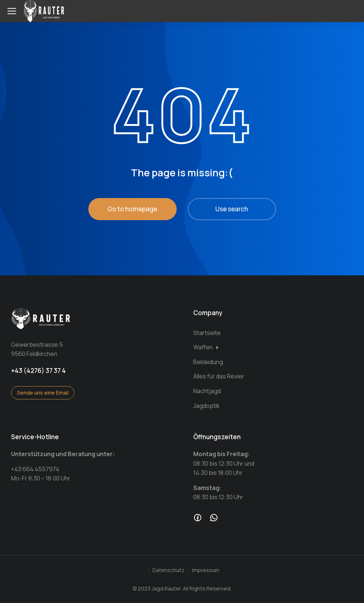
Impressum (206, 570)
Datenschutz (168, 570)
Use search (232, 209)
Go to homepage (132, 209)
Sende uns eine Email (43, 393)
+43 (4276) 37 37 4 (38, 371)
